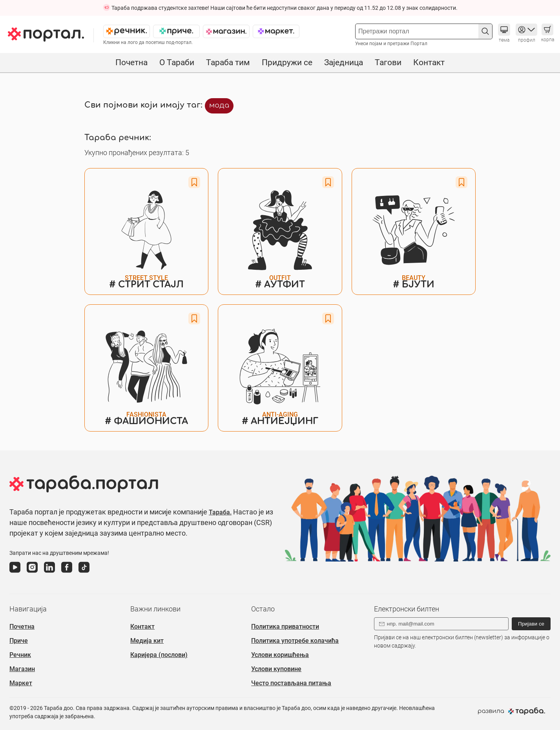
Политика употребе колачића (295, 641)
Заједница (344, 62)
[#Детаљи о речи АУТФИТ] (280, 231)
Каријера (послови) (159, 655)
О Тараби (177, 62)
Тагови (388, 62)
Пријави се (531, 624)
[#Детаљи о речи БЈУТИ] (414, 231)
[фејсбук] (67, 573)
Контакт (429, 62)
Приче (19, 641)
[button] (485, 31)
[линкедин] (49, 573)
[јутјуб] (15, 573)
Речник (20, 655)
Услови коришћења (280, 655)
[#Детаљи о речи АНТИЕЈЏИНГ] (280, 368)
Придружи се (287, 62)
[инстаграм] (32, 573)
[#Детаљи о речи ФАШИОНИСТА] (146, 368)
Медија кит (147, 641)
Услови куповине (276, 669)
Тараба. (220, 512)
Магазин (22, 669)
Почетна (131, 62)
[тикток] (84, 573)
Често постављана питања (291, 683)
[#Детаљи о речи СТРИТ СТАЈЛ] (146, 231)
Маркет (21, 683)
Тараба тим (228, 62)
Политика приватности (285, 627)
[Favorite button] (194, 182)
